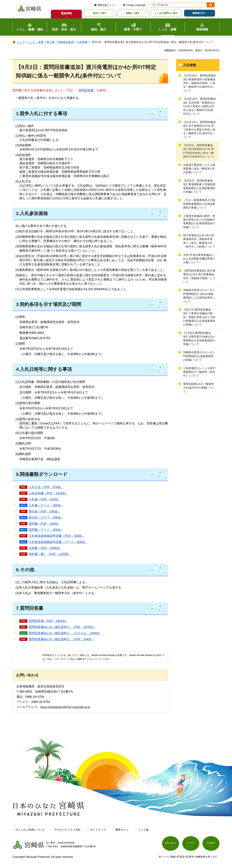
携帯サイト (122, 830)
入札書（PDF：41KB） (44, 499)
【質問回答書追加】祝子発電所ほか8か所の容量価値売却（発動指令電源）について (199, 276)
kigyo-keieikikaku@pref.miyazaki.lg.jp (65, 707)
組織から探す (133, 13)
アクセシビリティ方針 (67, 830)
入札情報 (82, 42)
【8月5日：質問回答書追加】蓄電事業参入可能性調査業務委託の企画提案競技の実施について (199, 186)
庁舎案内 (211, 844)
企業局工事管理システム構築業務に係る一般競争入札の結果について (199, 169)
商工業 (51, 42)
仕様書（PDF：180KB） (45, 548)
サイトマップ (98, 830)
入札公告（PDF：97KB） (46, 487)
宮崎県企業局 (66, 42)
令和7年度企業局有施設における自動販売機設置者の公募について (199, 259)
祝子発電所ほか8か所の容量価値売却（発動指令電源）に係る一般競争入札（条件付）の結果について (199, 241)
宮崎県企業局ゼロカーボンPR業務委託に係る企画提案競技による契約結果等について (199, 296)
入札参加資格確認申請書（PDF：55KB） (56, 536)
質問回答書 (86, 90)
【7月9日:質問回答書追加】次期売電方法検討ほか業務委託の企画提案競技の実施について (199, 339)
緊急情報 (66, 13)
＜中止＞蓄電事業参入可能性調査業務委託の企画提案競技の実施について (199, 204)
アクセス (191, 844)
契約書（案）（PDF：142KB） (50, 554)
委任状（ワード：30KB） (46, 518)
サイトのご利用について (30, 830)
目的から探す (100, 13)
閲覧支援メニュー (107, 5)
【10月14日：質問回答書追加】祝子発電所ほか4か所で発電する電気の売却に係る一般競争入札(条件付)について (199, 130)
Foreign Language (136, 5)
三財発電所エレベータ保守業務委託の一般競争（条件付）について (199, 372)
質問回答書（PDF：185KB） (48, 621)
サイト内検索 (153, 5)
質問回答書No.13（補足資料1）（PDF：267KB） (62, 627)
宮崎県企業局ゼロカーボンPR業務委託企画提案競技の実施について (199, 356)
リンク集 (143, 830)
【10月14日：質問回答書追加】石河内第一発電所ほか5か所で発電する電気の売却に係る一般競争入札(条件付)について (199, 106)
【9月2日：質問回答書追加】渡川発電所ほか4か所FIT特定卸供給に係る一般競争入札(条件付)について (199, 151)
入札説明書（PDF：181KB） (48, 493)
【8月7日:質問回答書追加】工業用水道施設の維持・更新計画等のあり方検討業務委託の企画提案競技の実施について (199, 317)
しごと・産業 (36, 42)
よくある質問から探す (166, 13)
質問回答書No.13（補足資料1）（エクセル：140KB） (65, 633)
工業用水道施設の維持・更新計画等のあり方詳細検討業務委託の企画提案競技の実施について (199, 222)
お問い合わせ (171, 844)
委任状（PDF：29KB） (44, 512)
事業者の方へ (199, 13)
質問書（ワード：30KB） (46, 530)
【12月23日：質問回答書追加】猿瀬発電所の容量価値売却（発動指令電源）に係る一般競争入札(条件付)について (199, 83)
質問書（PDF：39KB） (44, 524)
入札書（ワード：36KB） (46, 505)
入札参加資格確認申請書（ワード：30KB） (58, 542)
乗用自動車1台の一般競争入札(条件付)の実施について (199, 388)
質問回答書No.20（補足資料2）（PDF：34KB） (61, 639)
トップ (21, 42)
